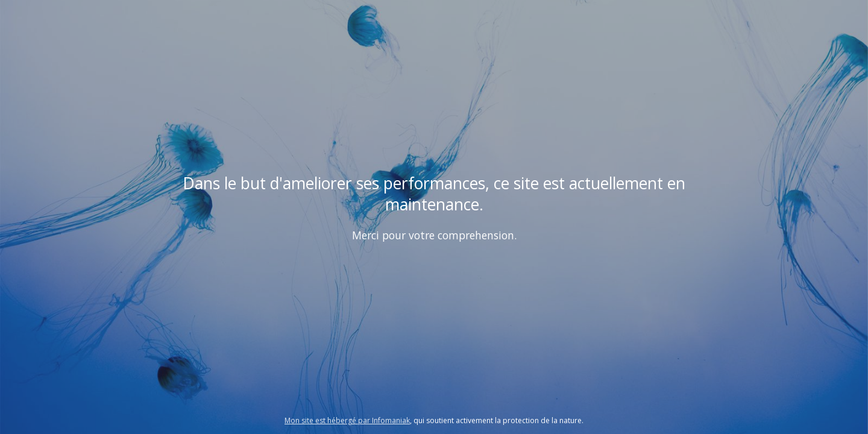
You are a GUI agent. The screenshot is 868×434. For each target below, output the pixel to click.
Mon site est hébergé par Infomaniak (347, 420)
